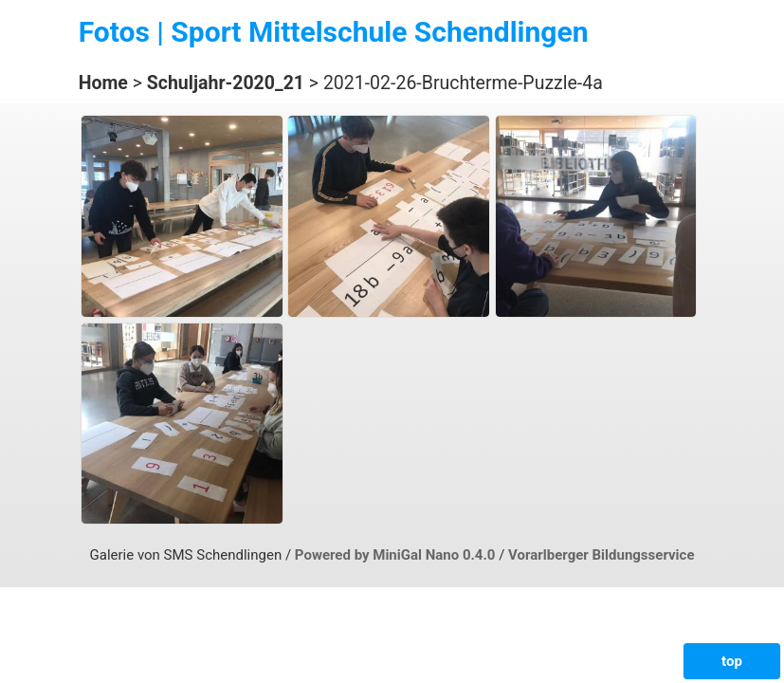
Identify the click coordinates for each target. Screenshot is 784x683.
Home (103, 83)
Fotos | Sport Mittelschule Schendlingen (334, 32)
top (732, 661)
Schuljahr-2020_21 (226, 83)
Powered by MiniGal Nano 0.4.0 (397, 555)
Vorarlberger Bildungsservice (601, 555)
